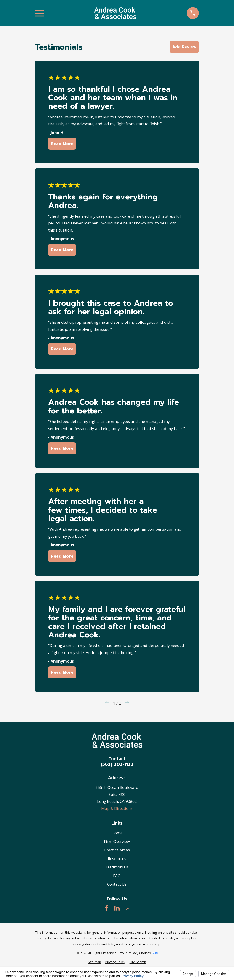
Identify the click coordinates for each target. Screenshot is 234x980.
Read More (62, 144)
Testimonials (117, 867)
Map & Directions (117, 808)
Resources (117, 859)
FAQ (117, 876)
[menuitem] (94, 962)
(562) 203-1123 (117, 764)
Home (117, 833)
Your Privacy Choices (139, 953)
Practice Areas (117, 850)
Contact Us (117, 884)
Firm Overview (117, 841)
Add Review (184, 47)
